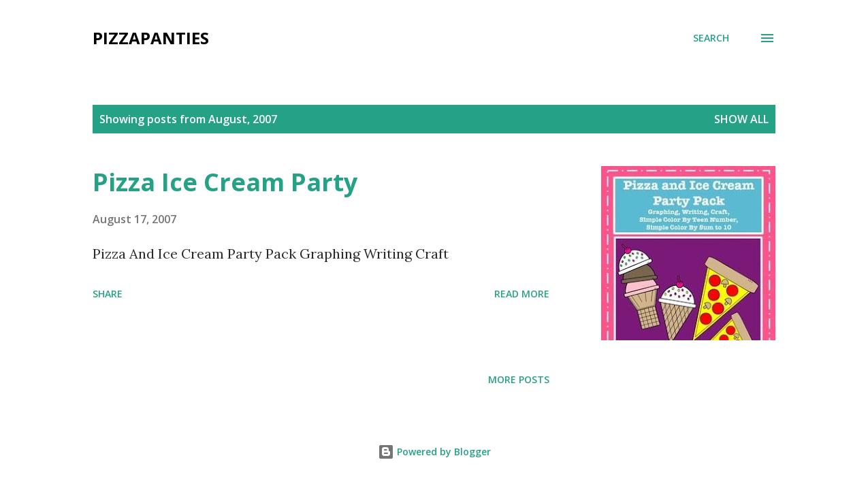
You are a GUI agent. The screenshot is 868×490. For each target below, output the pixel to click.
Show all (741, 119)
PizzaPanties (151, 38)
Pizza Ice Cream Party (225, 182)
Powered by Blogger (434, 452)
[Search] (711, 38)
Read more (522, 294)
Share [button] (108, 294)
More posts (519, 379)
